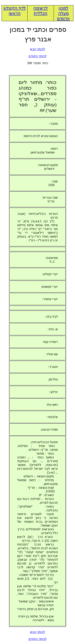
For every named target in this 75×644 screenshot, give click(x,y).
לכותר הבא (37, 49)
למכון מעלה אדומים (63, 13)
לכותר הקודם (38, 56)
